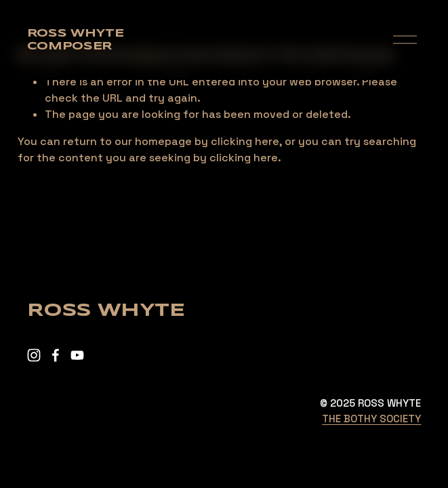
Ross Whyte (76, 34)
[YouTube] (77, 355)
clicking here (245, 141)
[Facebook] (56, 355)
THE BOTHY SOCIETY (371, 419)
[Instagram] (34, 355)
